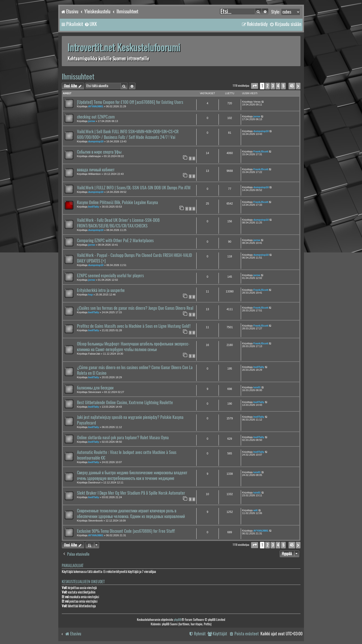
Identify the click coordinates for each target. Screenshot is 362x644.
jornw (92, 121)
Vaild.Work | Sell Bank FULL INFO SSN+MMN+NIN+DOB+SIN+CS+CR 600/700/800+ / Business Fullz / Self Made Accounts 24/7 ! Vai (128, 134)
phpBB (178, 620)
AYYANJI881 (96, 106)
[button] (255, 86)
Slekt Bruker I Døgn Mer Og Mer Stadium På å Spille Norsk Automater (131, 493)
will (256, 510)
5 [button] (283, 86)
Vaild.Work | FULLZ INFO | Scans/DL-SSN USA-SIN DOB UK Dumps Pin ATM (134, 188)
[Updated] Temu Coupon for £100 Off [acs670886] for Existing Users (130, 102)
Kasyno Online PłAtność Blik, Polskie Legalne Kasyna (117, 202)
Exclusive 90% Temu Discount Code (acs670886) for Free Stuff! (126, 531)
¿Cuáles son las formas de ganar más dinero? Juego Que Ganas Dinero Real (135, 308)
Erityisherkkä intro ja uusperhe (101, 290)
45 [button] (292, 86)
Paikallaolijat (73, 566)
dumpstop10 (96, 141)
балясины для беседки (95, 388)
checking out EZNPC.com (96, 117)
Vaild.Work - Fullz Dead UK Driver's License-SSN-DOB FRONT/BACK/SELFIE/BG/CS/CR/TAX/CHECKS (118, 223)
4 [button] (278, 86)
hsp (91, 295)
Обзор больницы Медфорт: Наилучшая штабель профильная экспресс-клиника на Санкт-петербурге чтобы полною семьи (133, 347)
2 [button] (267, 86)
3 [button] (273, 86)
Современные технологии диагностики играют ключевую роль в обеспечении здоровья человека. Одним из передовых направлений (131, 514)
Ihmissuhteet (78, 77)
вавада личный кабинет (96, 170)
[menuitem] (91, 24)
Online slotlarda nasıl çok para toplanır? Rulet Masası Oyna (123, 438)
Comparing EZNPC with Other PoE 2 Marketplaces (115, 241)
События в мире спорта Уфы (99, 152)
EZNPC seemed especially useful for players (110, 276)
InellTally (94, 207)
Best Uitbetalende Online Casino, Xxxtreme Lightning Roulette (125, 403)
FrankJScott (261, 151)
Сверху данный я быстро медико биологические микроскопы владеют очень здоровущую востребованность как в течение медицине (132, 475)
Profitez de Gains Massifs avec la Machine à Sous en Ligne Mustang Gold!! (134, 326)
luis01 (257, 387)
